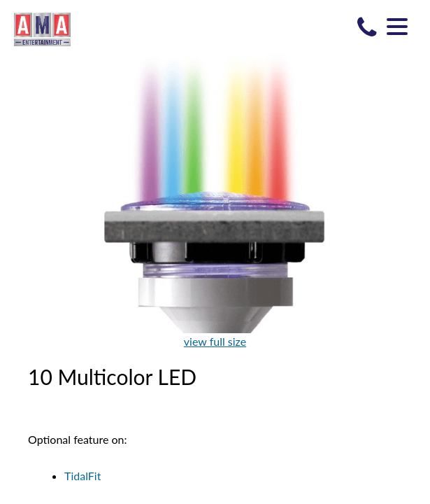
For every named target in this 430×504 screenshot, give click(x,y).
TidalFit (83, 476)
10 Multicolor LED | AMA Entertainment (42, 29)
